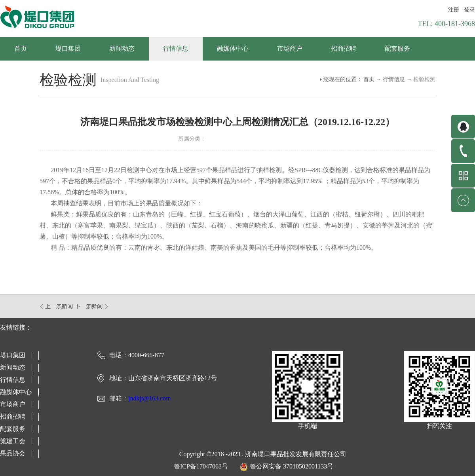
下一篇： (92, 306)
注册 (454, 10)
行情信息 (394, 79)
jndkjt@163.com (150, 398)
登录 (469, 10)
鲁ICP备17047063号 (201, 466)
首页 (21, 48)
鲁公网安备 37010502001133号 (292, 466)
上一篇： (57, 306)
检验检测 (424, 79)
